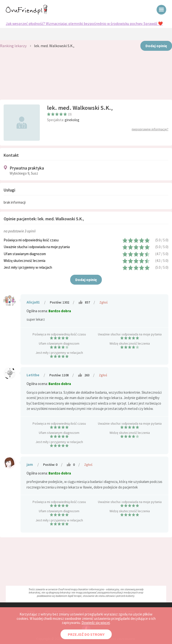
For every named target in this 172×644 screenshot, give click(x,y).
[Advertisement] (86, 78)
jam (30, 464)
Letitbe (33, 375)
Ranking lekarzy (13, 46)
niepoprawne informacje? (150, 129)
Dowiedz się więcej (96, 623)
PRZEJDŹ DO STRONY (86, 634)
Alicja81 (33, 302)
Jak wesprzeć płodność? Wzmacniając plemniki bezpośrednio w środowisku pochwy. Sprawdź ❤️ (84, 23)
